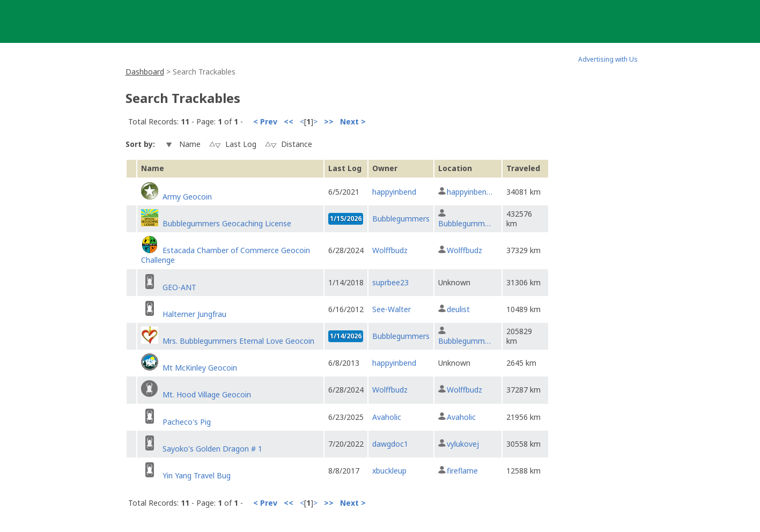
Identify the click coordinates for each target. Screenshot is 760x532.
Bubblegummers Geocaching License (227, 223)
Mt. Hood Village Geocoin (207, 394)
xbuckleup (389, 471)
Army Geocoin (187, 197)
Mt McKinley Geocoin (200, 368)
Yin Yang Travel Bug (197, 475)
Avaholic (387, 417)
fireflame (462, 471)
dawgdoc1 (390, 444)
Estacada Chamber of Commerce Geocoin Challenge (226, 255)
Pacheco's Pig (187, 422)
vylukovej (463, 444)
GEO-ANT (179, 287)
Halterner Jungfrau (194, 314)
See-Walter (392, 309)
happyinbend (394, 192)
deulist (458, 309)
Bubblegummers (401, 219)
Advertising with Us (608, 59)
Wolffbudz (390, 250)
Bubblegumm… (464, 223)
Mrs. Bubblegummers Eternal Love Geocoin (238, 341)
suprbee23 (390, 282)
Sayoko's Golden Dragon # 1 (212, 449)
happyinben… (470, 192)
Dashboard (145, 72)
